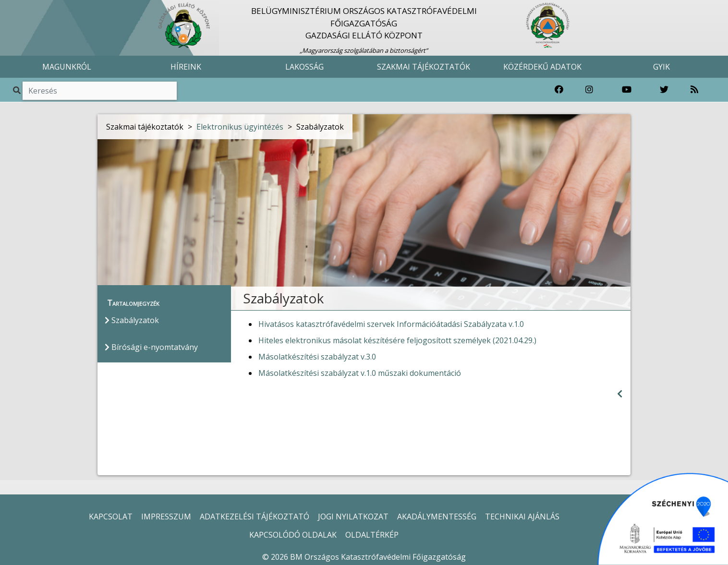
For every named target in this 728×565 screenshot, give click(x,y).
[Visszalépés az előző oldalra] (620, 394)
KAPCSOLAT (111, 517)
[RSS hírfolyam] (694, 90)
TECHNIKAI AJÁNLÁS (522, 517)
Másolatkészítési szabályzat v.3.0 (317, 357)
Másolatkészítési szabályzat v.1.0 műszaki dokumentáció (360, 373)
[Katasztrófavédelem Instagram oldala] (589, 90)
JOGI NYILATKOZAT (353, 517)
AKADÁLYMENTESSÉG (437, 517)
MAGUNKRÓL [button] (67, 67)
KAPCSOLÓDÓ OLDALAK (293, 535)
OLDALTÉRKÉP (372, 535)
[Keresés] (100, 91)
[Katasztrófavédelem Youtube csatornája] (627, 90)
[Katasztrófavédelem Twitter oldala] (664, 90)
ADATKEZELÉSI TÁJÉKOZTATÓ (255, 517)
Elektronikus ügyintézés (240, 127)
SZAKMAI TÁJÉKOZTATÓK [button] (424, 67)
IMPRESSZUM (166, 517)
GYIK (661, 67)
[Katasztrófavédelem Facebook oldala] (559, 90)
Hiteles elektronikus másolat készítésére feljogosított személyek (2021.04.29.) (397, 340)
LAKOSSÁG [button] (304, 67)
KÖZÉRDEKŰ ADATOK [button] (542, 67)
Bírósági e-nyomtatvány (151, 347)
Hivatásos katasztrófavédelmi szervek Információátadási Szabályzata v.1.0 (391, 324)
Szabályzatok (132, 320)
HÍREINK (186, 67)
